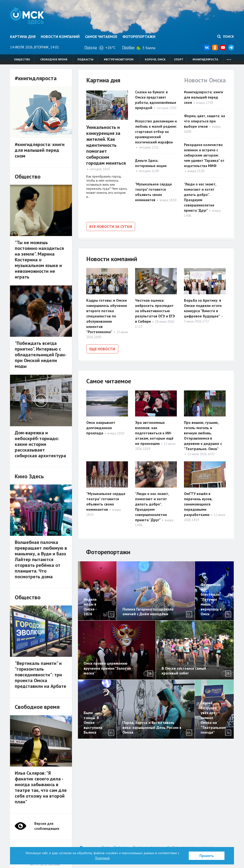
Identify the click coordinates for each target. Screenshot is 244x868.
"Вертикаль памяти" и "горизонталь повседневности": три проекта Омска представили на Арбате (41, 675)
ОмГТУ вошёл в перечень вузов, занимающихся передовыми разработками (198, 502)
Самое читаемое (101, 37)
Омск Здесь (30, 17)
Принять (207, 856)
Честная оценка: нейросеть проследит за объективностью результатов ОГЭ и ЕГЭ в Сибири (155, 310)
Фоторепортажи (139, 37)
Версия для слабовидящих (47, 826)
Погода (91, 47)
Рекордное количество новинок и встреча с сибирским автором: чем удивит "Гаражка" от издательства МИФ (204, 155)
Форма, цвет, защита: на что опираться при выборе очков (204, 121)
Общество (22, 59)
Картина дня (23, 37)
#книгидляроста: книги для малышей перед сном (203, 97)
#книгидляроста (205, 59)
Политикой (102, 858)
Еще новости (102, 348)
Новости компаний (60, 37)
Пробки (128, 47)
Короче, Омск (155, 59)
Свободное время (54, 59)
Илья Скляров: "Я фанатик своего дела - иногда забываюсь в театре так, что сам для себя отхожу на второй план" (41, 787)
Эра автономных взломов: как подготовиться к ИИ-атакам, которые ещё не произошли (154, 431)
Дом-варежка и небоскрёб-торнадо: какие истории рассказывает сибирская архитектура (40, 444)
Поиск (226, 37)
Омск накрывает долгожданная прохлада (101, 426)
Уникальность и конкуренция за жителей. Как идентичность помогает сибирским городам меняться (106, 145)
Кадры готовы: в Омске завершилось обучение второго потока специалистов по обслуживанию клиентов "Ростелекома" (107, 315)
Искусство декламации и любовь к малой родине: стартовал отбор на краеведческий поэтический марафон (156, 132)
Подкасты (85, 59)
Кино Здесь (29, 476)
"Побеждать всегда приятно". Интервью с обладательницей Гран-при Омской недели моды (41, 355)
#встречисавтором (119, 59)
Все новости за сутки (111, 226)
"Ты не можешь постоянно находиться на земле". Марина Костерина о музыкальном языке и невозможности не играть (39, 260)
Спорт (179, 59)
